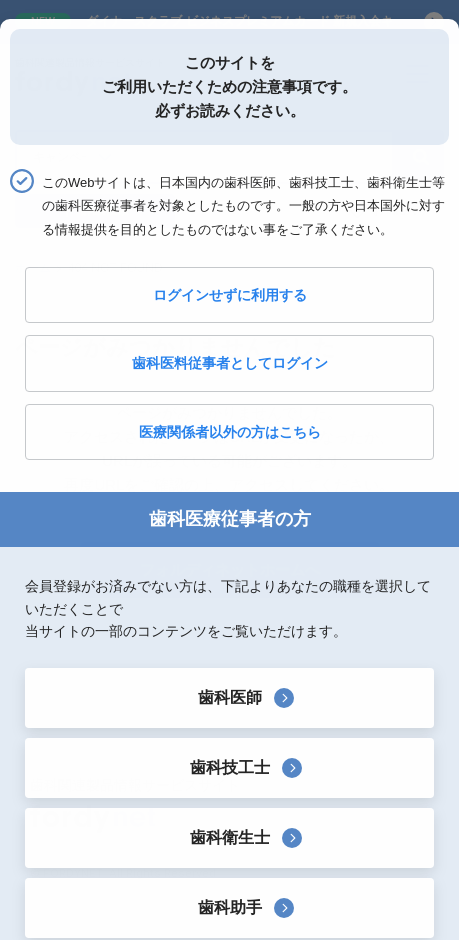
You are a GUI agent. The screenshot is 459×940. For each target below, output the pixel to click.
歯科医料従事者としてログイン (230, 363)
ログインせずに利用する (230, 295)
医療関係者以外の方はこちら (230, 432)
